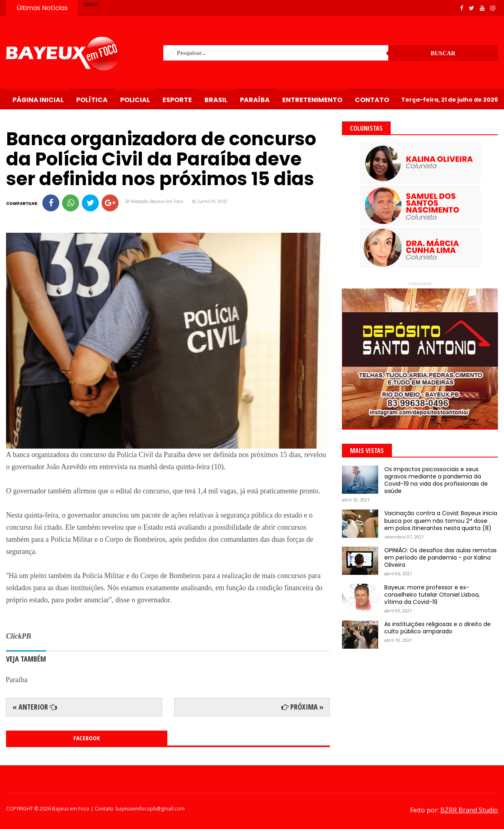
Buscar (443, 53)
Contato (372, 100)
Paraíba (255, 100)
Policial (135, 100)
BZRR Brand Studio (469, 810)
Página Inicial (38, 100)
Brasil (216, 100)
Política (92, 100)
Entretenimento (312, 100)
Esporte (177, 100)
